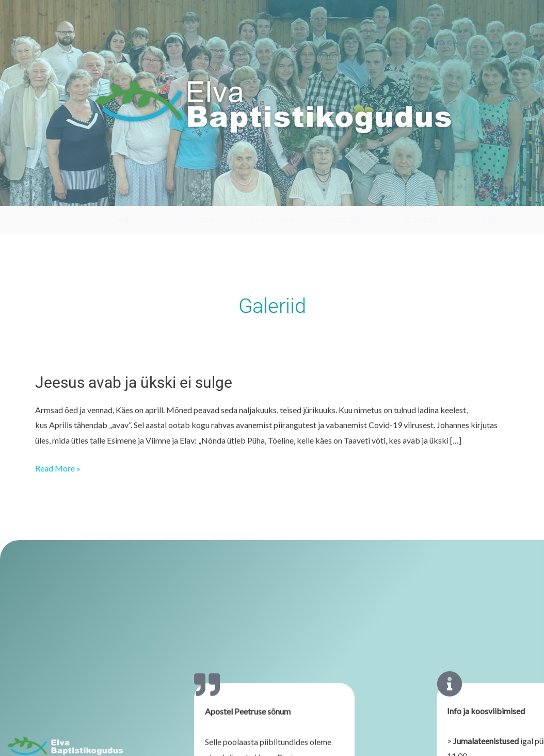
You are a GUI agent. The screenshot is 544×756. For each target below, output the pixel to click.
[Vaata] (49, 196)
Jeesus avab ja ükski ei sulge (134, 382)
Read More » (58, 467)
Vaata (49, 219)
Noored (198, 219)
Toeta (494, 219)
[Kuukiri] (420, 196)
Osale (124, 219)
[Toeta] (495, 196)
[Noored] (198, 196)
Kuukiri (420, 219)
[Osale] (124, 196)
